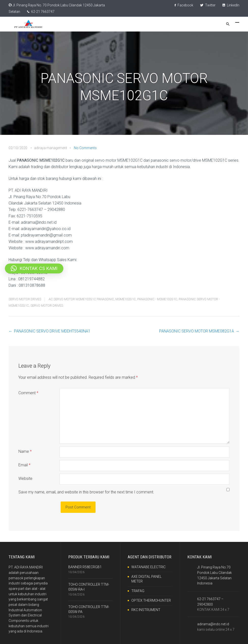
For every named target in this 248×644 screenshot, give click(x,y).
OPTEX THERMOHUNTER (151, 600)
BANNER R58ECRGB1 (85, 567)
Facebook (184, 5)
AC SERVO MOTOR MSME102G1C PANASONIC (81, 299)
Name (25, 451)
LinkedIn (231, 5)
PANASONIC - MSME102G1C (157, 299)
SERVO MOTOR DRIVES (25, 299)
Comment (28, 393)
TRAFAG (138, 591)
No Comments (85, 148)
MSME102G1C (126, 299)
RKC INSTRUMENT (146, 610)
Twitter (208, 5)
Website (25, 479)
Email (24, 465)
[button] (34, 268)
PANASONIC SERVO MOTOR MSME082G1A (197, 331)
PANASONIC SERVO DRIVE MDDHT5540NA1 (52, 331)
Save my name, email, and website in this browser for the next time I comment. (86, 492)
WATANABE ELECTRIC (148, 567)
